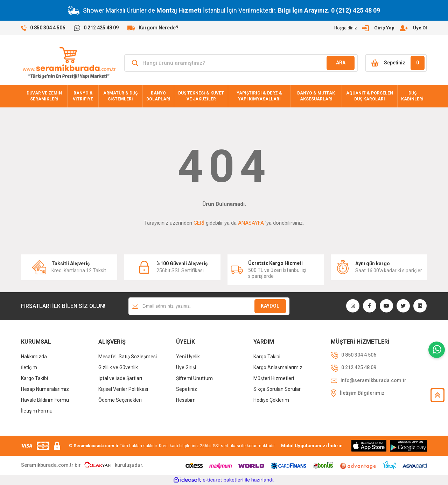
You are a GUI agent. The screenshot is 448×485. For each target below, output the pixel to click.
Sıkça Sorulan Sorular (277, 389)
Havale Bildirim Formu (45, 400)
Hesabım (186, 400)
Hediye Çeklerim (271, 400)
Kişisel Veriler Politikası (123, 389)
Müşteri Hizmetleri (274, 378)
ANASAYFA (251, 223)
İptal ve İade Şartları (120, 378)
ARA (341, 63)
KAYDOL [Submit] (270, 306)
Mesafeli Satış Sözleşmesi (128, 357)
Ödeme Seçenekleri (120, 400)
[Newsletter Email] (209, 306)
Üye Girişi (186, 367)
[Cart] (396, 63)
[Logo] (69, 63)
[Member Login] (381, 28)
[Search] (241, 63)
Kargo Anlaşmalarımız (278, 367)
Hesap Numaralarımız (45, 389)
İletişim (29, 367)
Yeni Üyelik (188, 357)
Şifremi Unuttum (194, 378)
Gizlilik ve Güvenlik (118, 367)
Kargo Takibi (34, 378)
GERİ (199, 223)
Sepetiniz (187, 389)
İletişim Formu (37, 411)
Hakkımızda (34, 357)
